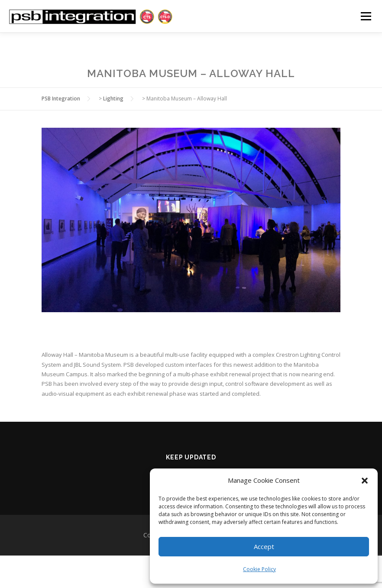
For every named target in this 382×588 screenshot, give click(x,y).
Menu (366, 16)
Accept (264, 546)
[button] (365, 481)
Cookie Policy (259, 569)
